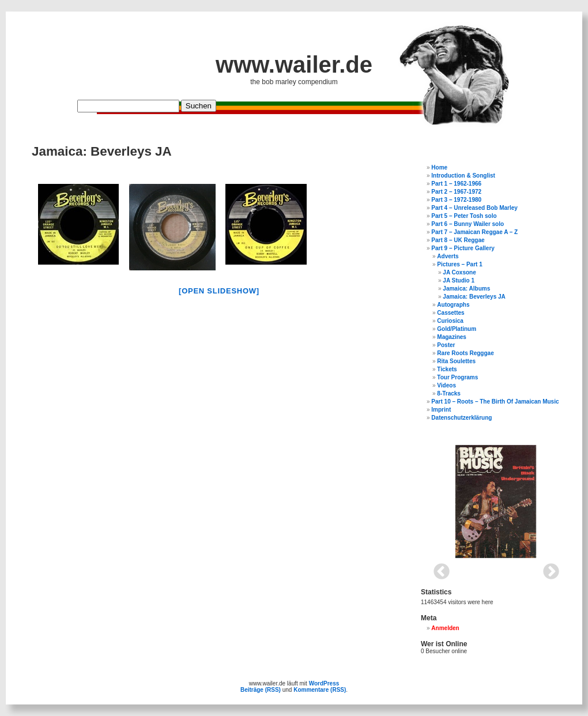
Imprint (441, 410)
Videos (446, 385)
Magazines (452, 337)
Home (439, 167)
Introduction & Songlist (463, 176)
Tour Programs (457, 377)
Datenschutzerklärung (461, 418)
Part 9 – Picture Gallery (463, 248)
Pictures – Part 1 (459, 264)
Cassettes (451, 313)
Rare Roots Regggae (465, 353)
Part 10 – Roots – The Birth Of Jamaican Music (495, 402)
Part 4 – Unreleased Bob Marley (474, 208)
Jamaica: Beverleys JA (474, 297)
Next (548, 568)
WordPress (324, 683)
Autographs (453, 305)
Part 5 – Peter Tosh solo (464, 216)
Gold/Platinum (457, 329)
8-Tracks (449, 393)
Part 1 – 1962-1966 (456, 184)
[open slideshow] (219, 291)
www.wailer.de (294, 65)
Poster (446, 345)
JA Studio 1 (459, 280)
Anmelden (445, 628)
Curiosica (450, 321)
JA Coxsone (459, 272)
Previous (438, 568)
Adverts (448, 256)
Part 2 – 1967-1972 (456, 192)
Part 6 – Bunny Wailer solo (468, 224)
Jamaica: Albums (466, 289)
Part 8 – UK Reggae (458, 240)
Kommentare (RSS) (320, 690)
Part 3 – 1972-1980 (456, 200)
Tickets (447, 369)
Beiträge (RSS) (261, 690)
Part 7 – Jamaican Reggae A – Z (474, 232)
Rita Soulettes (456, 361)
